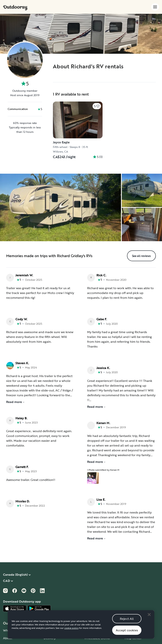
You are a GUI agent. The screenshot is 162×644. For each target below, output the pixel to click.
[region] (81, 629)
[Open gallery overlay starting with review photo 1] (93, 478)
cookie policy (71, 633)
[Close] (149, 619)
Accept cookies (127, 635)
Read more (15, 402)
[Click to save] (97, 106)
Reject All (127, 623)
